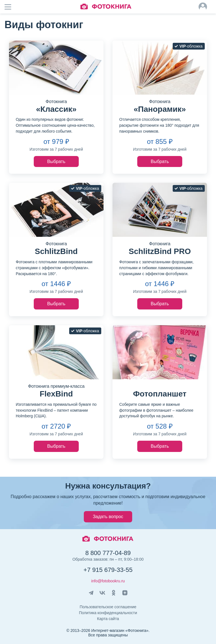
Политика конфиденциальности (108, 613)
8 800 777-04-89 (108, 553)
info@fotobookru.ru (108, 581)
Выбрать (56, 161)
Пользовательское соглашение (108, 607)
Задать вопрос (108, 517)
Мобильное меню (11, 7)
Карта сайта (108, 619)
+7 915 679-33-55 (108, 570)
